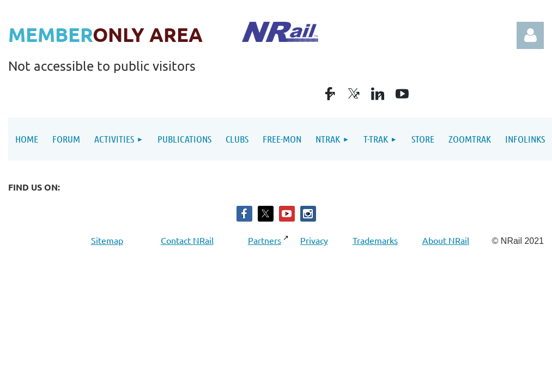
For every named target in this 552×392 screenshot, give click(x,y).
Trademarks (375, 240)
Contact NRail (187, 240)
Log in (530, 35)
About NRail (446, 240)
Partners (265, 240)
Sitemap (108, 240)
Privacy (314, 240)
